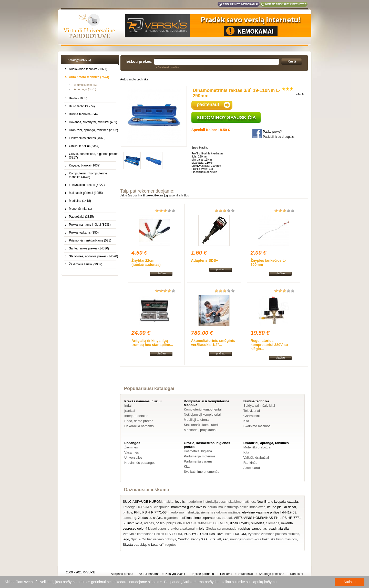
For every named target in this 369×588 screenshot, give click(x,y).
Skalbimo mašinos (257, 426)
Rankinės (250, 463)
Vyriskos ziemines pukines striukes (273, 534)
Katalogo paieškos (271, 574)
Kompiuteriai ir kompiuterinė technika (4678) (88, 175)
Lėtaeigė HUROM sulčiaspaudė (146, 507)
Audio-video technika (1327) (88, 69)
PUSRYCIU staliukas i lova (204, 534)
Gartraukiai (252, 416)
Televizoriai (252, 411)
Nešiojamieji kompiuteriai (202, 414)
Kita (246, 421)
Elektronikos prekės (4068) (87, 138)
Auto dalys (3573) (85, 89)
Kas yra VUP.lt (175, 574)
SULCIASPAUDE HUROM (142, 502)
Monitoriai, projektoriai (200, 430)
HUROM (240, 534)
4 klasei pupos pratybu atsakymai (170, 528)
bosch (160, 523)
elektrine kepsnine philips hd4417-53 (269, 512)
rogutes (171, 545)
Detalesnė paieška (168, 67)
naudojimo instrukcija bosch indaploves (236, 507)
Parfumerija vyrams (198, 461)
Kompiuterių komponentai (203, 409)
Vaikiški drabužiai (256, 458)
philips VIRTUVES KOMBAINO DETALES (197, 523)
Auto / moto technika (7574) (89, 77)
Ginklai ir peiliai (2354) (84, 146)
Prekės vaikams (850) (84, 233)
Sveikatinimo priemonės (201, 472)
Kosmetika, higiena (198, 451)
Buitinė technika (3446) (85, 114)
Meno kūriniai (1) (80, 209)
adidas (149, 523)
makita (168, 502)
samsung (130, 518)
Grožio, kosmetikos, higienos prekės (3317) (94, 156)
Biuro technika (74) (82, 106)
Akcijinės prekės (122, 574)
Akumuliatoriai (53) (86, 85)
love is (180, 502)
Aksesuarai (252, 468)
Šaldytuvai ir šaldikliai (259, 406)
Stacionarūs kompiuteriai (202, 425)
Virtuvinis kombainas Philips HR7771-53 (152, 534)
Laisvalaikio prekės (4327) (87, 185)
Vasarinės (132, 452)
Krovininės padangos (140, 463)
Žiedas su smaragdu (221, 528)
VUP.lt (90, 572)
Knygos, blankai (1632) (85, 165)
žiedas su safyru (150, 518)
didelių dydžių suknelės (247, 523)
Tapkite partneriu (203, 574)
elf (219, 539)
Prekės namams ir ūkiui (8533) (90, 225)
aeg (225, 539)
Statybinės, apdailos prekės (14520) (93, 256)
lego (126, 539)
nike (229, 534)
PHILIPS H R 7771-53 (150, 512)
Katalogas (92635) (79, 60)
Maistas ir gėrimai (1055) (86, 193)
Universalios (133, 458)
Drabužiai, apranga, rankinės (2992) (93, 130)
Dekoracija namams (139, 426)
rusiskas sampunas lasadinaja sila (264, 528)
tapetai (227, 518)
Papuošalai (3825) (81, 217)
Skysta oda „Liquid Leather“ (143, 545)
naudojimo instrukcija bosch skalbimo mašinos (221, 502)
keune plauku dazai (282, 507)
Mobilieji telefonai (197, 420)
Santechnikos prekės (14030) (89, 248)
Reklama (226, 574)
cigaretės (171, 518)
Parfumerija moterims (200, 456)
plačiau (161, 273)
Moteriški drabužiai (257, 447)
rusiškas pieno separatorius (200, 518)
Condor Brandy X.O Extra (197, 539)
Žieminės (131, 447)
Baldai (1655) (78, 98)
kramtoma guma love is (188, 507)
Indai (128, 406)
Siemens (273, 523)
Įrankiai (130, 411)
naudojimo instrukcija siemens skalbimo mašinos (204, 512)
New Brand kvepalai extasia (277, 502)
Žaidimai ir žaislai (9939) (86, 264)
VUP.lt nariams (149, 574)
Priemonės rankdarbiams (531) (90, 240)
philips (127, 512)
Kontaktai (296, 574)
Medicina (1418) (80, 201)
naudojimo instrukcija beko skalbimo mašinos (263, 539)
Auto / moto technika (134, 79)
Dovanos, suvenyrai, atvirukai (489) (93, 122)
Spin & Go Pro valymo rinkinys (153, 539)
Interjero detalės (136, 416)
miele (201, 528)
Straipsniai (245, 574)
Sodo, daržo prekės (139, 421)
